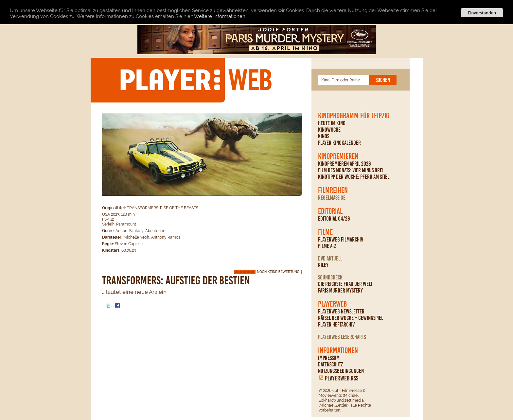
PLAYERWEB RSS (342, 378)
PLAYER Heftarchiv (336, 325)
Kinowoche (329, 130)
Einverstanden (482, 13)
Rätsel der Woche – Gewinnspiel (351, 318)
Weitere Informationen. (220, 16)
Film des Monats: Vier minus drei (351, 170)
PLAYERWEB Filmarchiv (341, 240)
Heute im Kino (332, 123)
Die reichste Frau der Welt (345, 284)
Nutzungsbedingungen (341, 371)
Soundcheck (330, 277)
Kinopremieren (338, 156)
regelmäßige (332, 198)
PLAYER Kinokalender (339, 143)
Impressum (329, 358)
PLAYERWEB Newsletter (341, 311)
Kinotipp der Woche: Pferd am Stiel (354, 177)
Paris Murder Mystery (340, 291)
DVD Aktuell (330, 259)
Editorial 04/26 (334, 219)
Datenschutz (330, 364)
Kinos (324, 136)
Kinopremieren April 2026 (345, 164)
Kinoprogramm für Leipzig (354, 116)
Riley (323, 265)
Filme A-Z (327, 246)
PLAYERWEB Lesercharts (342, 337)
